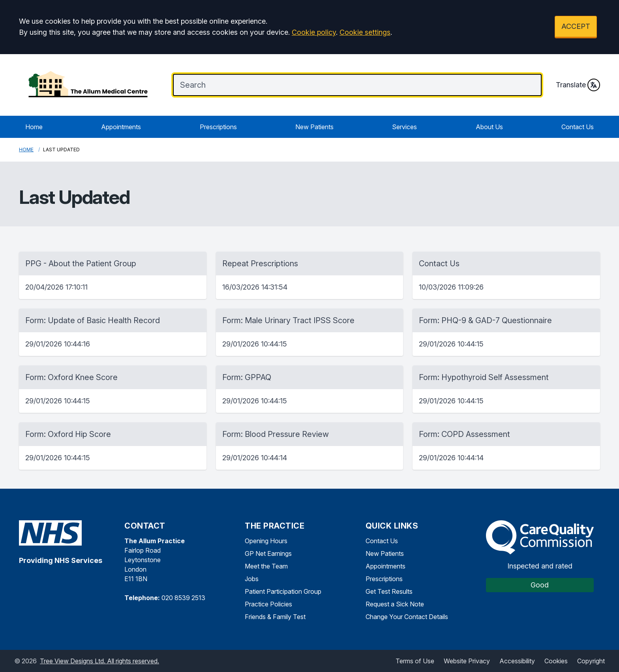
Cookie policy (314, 32)
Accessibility (517, 661)
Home (34, 127)
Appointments (121, 127)
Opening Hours (266, 541)
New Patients (314, 127)
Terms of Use (415, 661)
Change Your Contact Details (407, 617)
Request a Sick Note (395, 604)
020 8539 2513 (183, 598)
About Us (489, 127)
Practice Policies (268, 604)
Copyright (591, 661)
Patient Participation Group (283, 591)
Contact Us (578, 127)
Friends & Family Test (275, 617)
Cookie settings (365, 32)
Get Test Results (389, 591)
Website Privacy (467, 661)
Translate (578, 85)
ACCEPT (576, 26)
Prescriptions (218, 127)
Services (404, 127)
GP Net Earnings (268, 553)
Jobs (252, 579)
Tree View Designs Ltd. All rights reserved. (99, 661)
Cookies (556, 661)
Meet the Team (266, 566)
